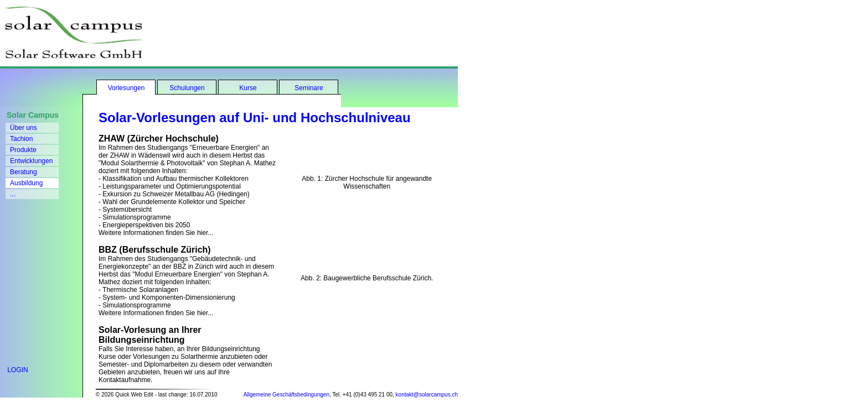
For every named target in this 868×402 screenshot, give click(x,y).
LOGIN (14, 370)
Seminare (309, 88)
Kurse (248, 88)
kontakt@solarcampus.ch (427, 395)
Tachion (21, 139)
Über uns (24, 128)
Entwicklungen (31, 161)
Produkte (23, 150)
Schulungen (187, 88)
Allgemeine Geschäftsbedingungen (286, 395)
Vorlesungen (126, 88)
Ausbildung (26, 183)
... (13, 194)
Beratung (24, 172)
